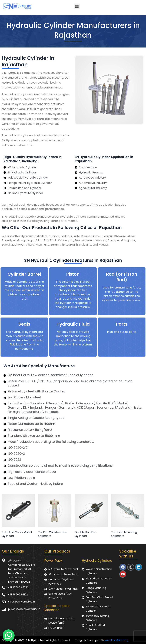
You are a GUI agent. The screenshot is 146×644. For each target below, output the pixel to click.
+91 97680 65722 (18, 588)
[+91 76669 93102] (4, 595)
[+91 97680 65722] (4, 588)
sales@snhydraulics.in (21, 602)
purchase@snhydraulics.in (24, 609)
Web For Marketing (117, 640)
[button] (77, 6)
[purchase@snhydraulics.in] (4, 609)
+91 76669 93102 (18, 595)
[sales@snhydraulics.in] (4, 602)
